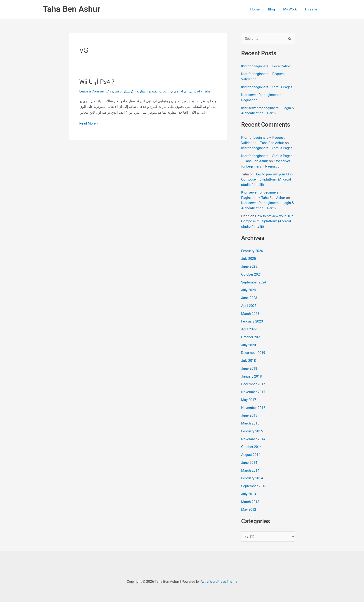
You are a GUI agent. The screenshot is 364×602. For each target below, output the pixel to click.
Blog (275, 9)
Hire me (312, 9)
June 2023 (249, 298)
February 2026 (252, 251)
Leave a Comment (93, 91)
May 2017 (249, 400)
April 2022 (249, 329)
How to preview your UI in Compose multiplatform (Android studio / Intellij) (267, 179)
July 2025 (249, 259)
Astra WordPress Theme (219, 582)
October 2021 (252, 337)
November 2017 (253, 392)
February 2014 (252, 478)
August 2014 (251, 455)
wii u (119, 91)
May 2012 (249, 510)
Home (260, 9)
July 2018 (249, 361)
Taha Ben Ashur (71, 9)
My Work (292, 9)
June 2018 (249, 369)
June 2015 (249, 416)
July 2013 (249, 494)
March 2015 (250, 424)
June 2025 (249, 267)
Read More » (89, 123)
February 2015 (252, 431)
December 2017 (253, 384)
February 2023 (252, 322)
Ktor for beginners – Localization (266, 66)
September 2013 (254, 486)
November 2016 (253, 408)
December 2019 (253, 353)
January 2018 (252, 376)
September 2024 (254, 282)
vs (112, 91)
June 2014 (249, 463)
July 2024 (249, 290)
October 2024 (252, 275)
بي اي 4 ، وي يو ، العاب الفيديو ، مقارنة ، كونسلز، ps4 (163, 91)
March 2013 (250, 502)
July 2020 (249, 345)
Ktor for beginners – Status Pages (267, 87)
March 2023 (250, 314)
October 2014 (252, 447)
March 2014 (250, 470)
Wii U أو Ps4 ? (97, 82)
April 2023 (249, 306)
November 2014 (253, 439)
